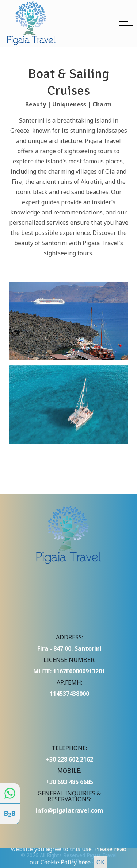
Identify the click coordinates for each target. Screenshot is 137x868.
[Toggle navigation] (126, 23)
